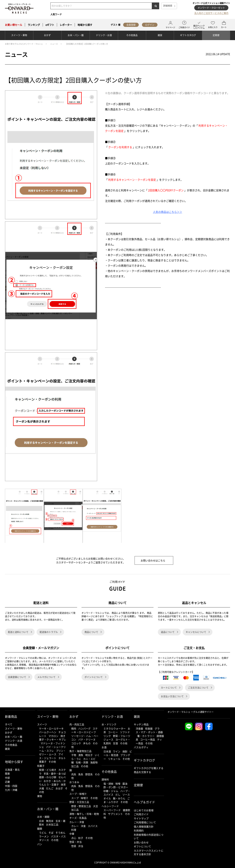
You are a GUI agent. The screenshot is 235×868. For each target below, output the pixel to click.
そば (51, 833)
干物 (74, 755)
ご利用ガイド (184, 25)
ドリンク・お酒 (104, 35)
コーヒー (113, 732)
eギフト (50, 25)
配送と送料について (18, 632)
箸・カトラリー (146, 736)
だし (118, 794)
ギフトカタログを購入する (149, 768)
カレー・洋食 (77, 822)
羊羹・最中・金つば (55, 773)
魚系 (81, 774)
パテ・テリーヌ (87, 739)
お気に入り (213, 25)
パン (40, 844)
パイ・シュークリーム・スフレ (52, 749)
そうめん (60, 833)
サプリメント (115, 814)
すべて (9, 724)
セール (14, 25)
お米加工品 (52, 824)
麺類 (40, 829)
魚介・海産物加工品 (80, 751)
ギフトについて (142, 846)
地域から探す (85, 25)
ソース (126, 794)
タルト (62, 758)
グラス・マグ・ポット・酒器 (149, 730)
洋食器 (139, 728)
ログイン (150, 25)
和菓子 (41, 766)
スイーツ (42, 724)
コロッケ (76, 743)
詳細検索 (168, 6)
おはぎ (59, 788)
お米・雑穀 (43, 817)
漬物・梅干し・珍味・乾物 (84, 814)
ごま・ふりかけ (117, 800)
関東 (7, 773)
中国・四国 (11, 786)
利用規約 (139, 830)
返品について (168, 632)
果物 (40, 796)
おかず (47, 35)
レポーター (66, 25)
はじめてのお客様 (144, 810)
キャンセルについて (196, 632)
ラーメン (44, 836)
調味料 (105, 779)
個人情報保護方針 (144, 826)
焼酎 (125, 751)
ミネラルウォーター (115, 728)
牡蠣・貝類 (82, 762)
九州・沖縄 (11, 790)
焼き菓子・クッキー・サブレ (53, 738)
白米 (42, 821)
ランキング (34, 25)
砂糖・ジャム (111, 791)
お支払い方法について (172, 696)
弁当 (81, 846)
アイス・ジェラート (51, 756)
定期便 (216, 35)
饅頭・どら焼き (48, 770)
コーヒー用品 (148, 739)
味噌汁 (84, 798)
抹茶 (63, 784)
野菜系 (89, 774)
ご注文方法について (198, 688)
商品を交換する (142, 772)
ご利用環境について (145, 822)
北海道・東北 (12, 770)
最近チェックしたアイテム (199, 25)
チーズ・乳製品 (78, 818)
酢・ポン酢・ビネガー (116, 787)
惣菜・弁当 (76, 842)
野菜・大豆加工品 (79, 802)
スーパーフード (112, 810)
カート (224, 25)
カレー (75, 826)
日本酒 (107, 751)
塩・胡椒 (108, 784)
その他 (52, 762)
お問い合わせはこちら (153, 560)
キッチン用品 (141, 724)
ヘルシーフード (110, 806)
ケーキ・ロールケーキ (51, 728)
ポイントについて (94, 677)
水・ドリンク (109, 724)
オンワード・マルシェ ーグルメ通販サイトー (191, 712)
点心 (74, 838)
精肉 (74, 728)
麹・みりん (119, 798)
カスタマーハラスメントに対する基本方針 (149, 852)
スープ (75, 798)
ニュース (54, 44)
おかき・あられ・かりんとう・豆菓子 (52, 783)
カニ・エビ (89, 759)
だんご (50, 788)
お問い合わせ (141, 842)
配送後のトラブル (49, 632)
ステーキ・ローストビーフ (84, 730)
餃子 (81, 838)
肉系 (74, 774)
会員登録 (131, 25)
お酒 (104, 747)
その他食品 (132, 35)
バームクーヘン (48, 732)
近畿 (7, 782)
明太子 (89, 755)
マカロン (53, 736)
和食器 (149, 728)
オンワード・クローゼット (211, 8)
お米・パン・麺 (76, 35)
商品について (91, 632)
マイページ (170, 25)
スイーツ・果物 (19, 35)
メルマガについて (46, 677)
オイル (107, 798)
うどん (43, 833)
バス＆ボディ (141, 747)
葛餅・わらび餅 (48, 777)
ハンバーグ (84, 728)
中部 (7, 778)
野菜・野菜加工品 (81, 806)
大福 (42, 788)
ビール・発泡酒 (118, 753)
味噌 (118, 784)
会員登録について (17, 677)
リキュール (114, 759)
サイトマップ (141, 818)
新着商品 (11, 716)
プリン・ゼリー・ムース (52, 752)
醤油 (125, 784)
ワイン (117, 751)
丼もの (87, 743)
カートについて (169, 688)
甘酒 (115, 743)
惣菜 (74, 846)
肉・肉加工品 (77, 724)
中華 (72, 834)
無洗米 (50, 821)
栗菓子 (43, 762)
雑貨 (160, 35)
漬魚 (81, 755)
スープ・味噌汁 (78, 794)
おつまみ (74, 782)
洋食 (83, 826)
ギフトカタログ (188, 35)
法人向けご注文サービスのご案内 (211, 13)
